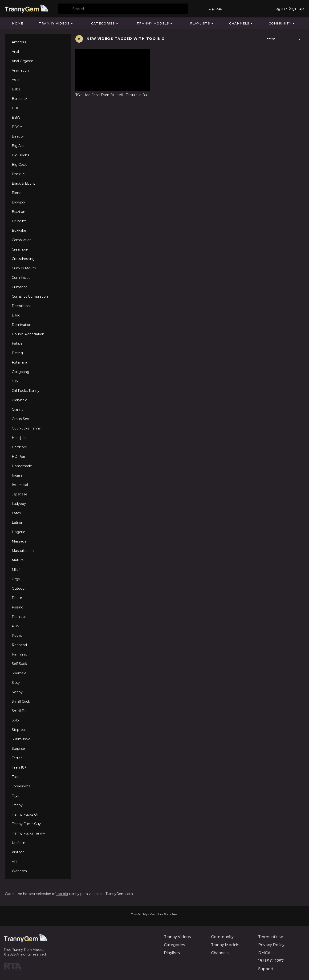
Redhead (19, 645)
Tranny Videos (54, 23)
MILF (16, 570)
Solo (15, 720)
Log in (279, 9)
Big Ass (18, 146)
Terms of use (271, 937)
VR (14, 862)
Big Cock (19, 165)
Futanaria (19, 362)
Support (266, 969)
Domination (22, 325)
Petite (17, 598)
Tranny (17, 805)
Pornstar (19, 617)
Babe (16, 89)
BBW (16, 117)
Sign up (297, 9)
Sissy (16, 683)
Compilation (22, 240)
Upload (216, 9)
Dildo (16, 315)
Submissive (21, 739)
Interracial (20, 485)
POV (16, 626)
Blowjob (18, 202)
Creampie (20, 249)
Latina (17, 522)
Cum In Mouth (24, 268)
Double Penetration (28, 334)
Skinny (17, 692)
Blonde (18, 193)
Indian (17, 475)
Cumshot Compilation (30, 296)
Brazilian (18, 212)
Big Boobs (20, 155)
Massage (19, 541)
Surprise (18, 749)
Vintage (18, 852)
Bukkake (19, 231)
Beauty (18, 136)
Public (17, 636)
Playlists (200, 23)
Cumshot (19, 287)
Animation (20, 70)
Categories (103, 23)
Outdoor (19, 588)
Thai (15, 777)
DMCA (264, 953)
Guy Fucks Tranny (26, 428)
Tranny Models (153, 23)
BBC (16, 108)
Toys (15, 796)
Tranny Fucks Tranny (28, 833)
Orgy (16, 579)
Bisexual (18, 174)
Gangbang (20, 372)
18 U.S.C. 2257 (271, 961)
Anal (15, 52)
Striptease (20, 730)
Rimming (20, 654)
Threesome (21, 786)
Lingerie (18, 532)
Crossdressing (23, 259)
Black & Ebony (24, 183)
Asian (16, 80)
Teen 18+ (19, 767)
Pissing (18, 607)
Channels (239, 23)
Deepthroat (21, 306)
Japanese (20, 494)
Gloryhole (20, 400)
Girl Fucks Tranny (26, 391)
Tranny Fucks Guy (26, 824)
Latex (16, 513)
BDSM (17, 127)
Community (280, 23)
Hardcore (19, 447)
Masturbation (23, 551)
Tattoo (17, 758)
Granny (18, 409)
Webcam (19, 871)
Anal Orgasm (22, 61)
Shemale (19, 673)
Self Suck (19, 664)
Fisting (17, 353)
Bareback (20, 99)
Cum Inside (21, 278)
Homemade (22, 466)
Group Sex (20, 419)
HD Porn (19, 457)
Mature (18, 560)
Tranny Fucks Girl (26, 814)
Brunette (19, 221)
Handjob (19, 438)
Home (18, 23)
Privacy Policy (271, 945)
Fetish (17, 344)
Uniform (18, 843)
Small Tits (20, 711)
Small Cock (21, 701)
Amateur (19, 42)
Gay (15, 381)
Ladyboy (19, 504)
